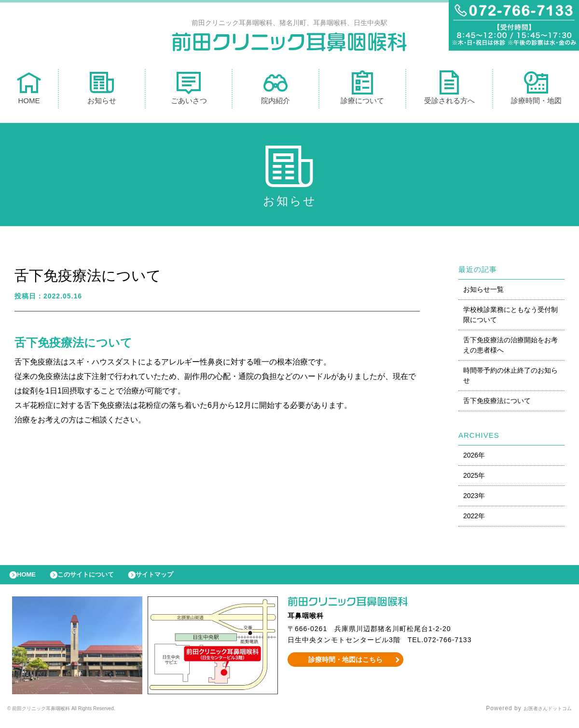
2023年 (474, 498)
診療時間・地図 (536, 90)
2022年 (474, 518)
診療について (362, 90)
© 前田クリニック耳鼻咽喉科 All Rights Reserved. (80, 716)
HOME (29, 90)
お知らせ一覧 (483, 292)
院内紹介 (276, 90)
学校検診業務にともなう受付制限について (510, 317)
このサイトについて (98, 580)
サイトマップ (177, 580)
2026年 (474, 458)
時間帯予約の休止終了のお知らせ (510, 378)
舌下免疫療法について (497, 403)
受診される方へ (449, 90)
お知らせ (102, 90)
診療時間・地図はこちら (346, 667)
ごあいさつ (189, 90)
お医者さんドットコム (540, 716)
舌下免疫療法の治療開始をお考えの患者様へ (510, 347)
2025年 (474, 478)
